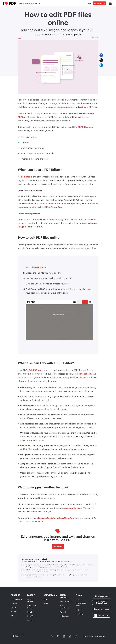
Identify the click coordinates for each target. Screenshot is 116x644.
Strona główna (16, 599)
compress (69, 107)
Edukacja (47, 603)
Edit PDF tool (35, 370)
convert (52, 107)
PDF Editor (83, 127)
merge (60, 107)
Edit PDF (39, 267)
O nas (78, 599)
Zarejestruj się (99, 3)
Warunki (63, 612)
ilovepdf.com (85, 374)
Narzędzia (15, 611)
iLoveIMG (31, 620)
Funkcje (14, 603)
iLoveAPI (30, 616)
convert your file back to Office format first (41, 207)
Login (89, 3)
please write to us (73, 508)
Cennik (14, 607)
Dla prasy (79, 614)
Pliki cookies (64, 616)
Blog (20, 38)
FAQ (12, 616)
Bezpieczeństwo (66, 601)
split (81, 107)
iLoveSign (31, 612)
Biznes (46, 599)
